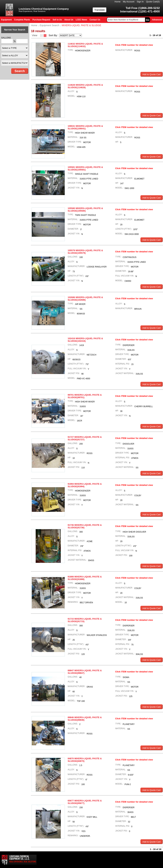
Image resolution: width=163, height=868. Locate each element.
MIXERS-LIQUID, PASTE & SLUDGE (81, 25)
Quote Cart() (153, 2)
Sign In (140, 2)
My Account (129, 2)
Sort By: (53, 35)
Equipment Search (49, 25)
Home (118, 2)
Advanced (157, 20)
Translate (99, 10)
